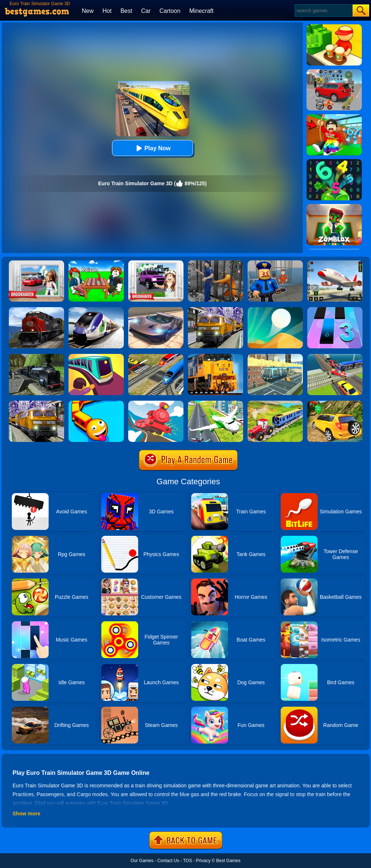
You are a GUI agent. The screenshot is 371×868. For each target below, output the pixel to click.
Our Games (142, 861)
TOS (188, 861)
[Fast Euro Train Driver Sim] (36, 356)
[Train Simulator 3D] (216, 356)
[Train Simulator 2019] (96, 310)
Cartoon (170, 11)
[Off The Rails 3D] (156, 403)
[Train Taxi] (96, 356)
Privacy (203, 861)
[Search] (323, 10)
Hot (107, 11)
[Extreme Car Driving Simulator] (156, 310)
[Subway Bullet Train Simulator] (36, 403)
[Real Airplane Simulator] (335, 263)
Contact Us (168, 861)
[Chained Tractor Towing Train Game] (275, 403)
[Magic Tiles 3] (335, 310)
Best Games (228, 861)
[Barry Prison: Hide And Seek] (275, 263)
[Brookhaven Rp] (36, 263)
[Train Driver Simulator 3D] (36, 310)
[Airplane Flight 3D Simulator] (216, 403)
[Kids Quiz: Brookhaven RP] (156, 263)
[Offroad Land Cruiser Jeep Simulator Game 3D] (335, 403)
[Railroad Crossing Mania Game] (156, 356)
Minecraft (202, 11)
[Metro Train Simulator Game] (216, 310)
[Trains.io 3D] (96, 403)
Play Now (152, 148)
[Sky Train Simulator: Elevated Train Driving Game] (275, 356)
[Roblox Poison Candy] (96, 263)
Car (146, 11)
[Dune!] (275, 310)
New (88, 11)
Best (126, 11)
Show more (26, 813)
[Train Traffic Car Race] (335, 356)
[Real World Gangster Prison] (216, 263)
